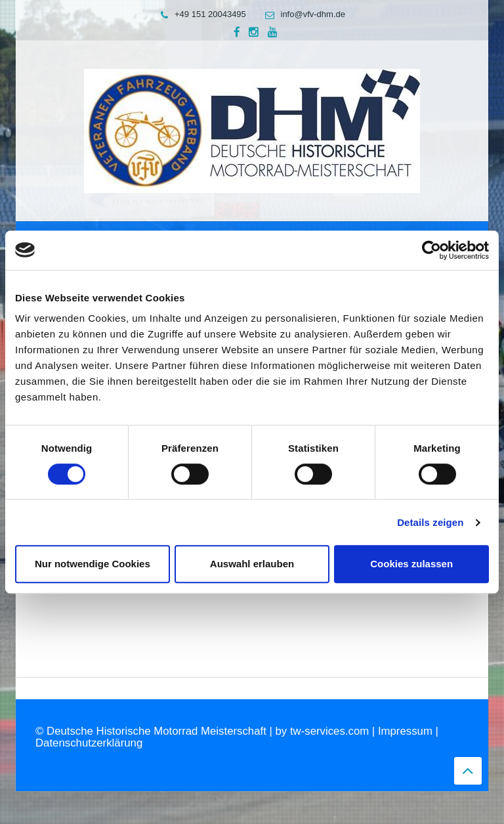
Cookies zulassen (411, 564)
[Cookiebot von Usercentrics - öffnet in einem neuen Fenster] (431, 250)
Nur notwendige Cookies (93, 564)
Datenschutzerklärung (89, 743)
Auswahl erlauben (252, 564)
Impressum (405, 731)
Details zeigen (430, 522)
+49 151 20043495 (200, 14)
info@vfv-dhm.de (302, 14)
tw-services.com (329, 731)
